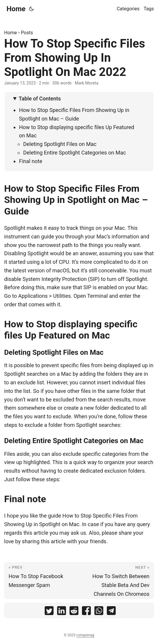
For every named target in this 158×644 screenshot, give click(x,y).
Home (16, 9)
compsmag (85, 635)
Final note (31, 161)
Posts (27, 33)
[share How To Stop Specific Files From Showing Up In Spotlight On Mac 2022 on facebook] (86, 612)
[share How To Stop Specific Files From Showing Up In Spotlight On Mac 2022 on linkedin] (62, 612)
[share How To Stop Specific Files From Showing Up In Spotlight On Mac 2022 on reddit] (74, 612)
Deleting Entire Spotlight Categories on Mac (74, 153)
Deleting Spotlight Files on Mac (60, 144)
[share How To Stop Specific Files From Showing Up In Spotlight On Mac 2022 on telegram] (111, 612)
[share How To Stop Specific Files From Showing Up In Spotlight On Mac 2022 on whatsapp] (99, 612)
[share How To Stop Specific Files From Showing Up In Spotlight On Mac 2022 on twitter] (49, 612)
